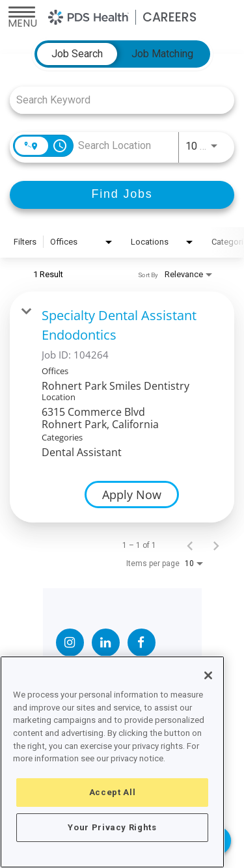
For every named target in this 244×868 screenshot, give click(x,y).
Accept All (113, 792)
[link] (122, 407)
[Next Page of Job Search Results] (216, 545)
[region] (112, 762)
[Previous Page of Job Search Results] (190, 545)
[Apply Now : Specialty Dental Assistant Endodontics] (132, 495)
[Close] (208, 675)
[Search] (122, 195)
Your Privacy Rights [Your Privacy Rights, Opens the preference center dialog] (112, 827)
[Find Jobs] (122, 195)
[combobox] (115, 100)
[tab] (77, 54)
